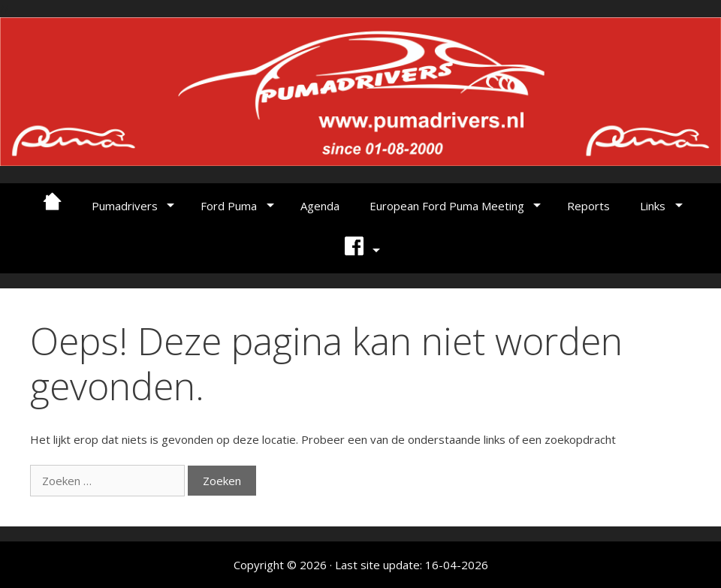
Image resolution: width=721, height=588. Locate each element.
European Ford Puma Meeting (447, 206)
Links (653, 206)
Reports (588, 206)
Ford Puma (229, 206)
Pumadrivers (125, 206)
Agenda (320, 206)
